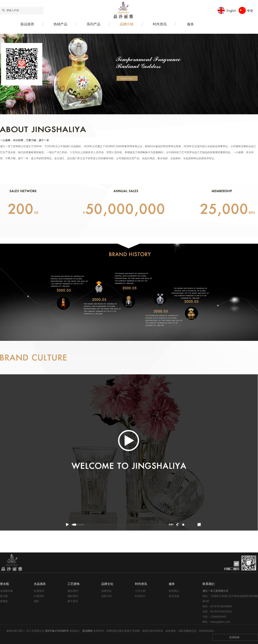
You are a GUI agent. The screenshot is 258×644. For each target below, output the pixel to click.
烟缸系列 (73, 596)
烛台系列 (73, 591)
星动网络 (88, 631)
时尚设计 (140, 596)
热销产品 (60, 24)
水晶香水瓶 (6, 591)
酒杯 (36, 601)
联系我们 (174, 591)
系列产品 (94, 24)
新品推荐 (27, 24)
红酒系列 (39, 591)
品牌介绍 (127, 24)
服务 (190, 24)
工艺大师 (140, 591)
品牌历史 (106, 591)
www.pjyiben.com (220, 622)
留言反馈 (174, 596)
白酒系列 (39, 596)
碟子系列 (73, 601)
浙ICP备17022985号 (57, 631)
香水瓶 (4, 596)
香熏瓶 (4, 601)
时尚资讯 (160, 24)
